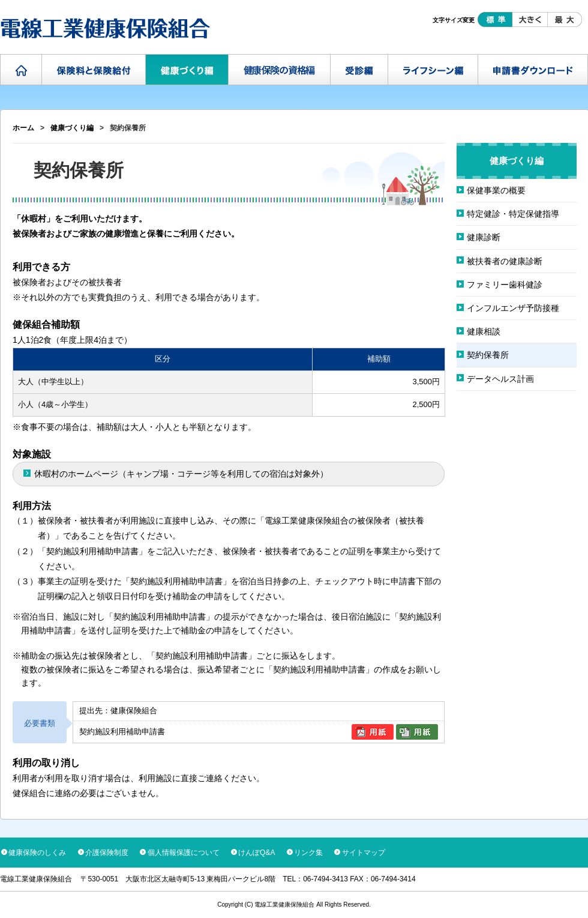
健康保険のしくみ (37, 853)
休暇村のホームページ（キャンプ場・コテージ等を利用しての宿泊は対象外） (181, 474)
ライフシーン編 (433, 70)
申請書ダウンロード (533, 70)
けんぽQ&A (256, 853)
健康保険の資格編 (280, 70)
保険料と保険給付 (94, 70)
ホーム (21, 70)
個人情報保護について (184, 853)
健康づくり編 (187, 70)
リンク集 (308, 853)
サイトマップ (364, 853)
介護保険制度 (107, 853)
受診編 (359, 70)
